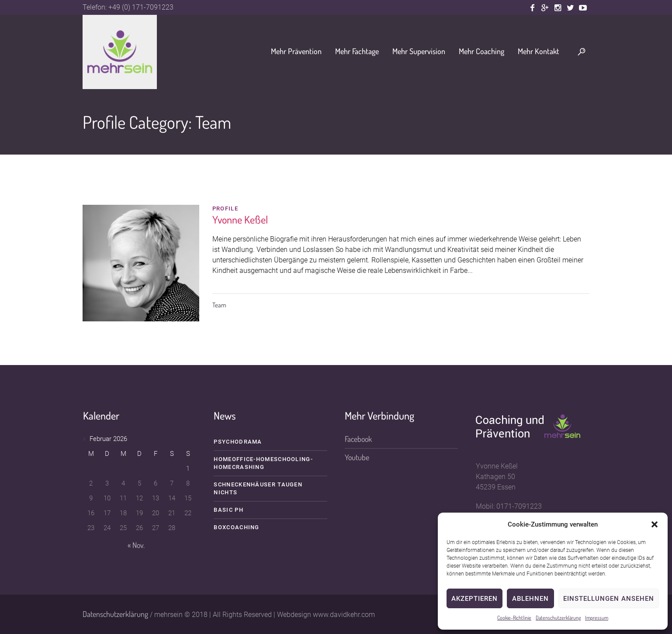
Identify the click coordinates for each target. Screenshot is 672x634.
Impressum (597, 618)
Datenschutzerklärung (558, 618)
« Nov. (136, 545)
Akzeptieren (475, 599)
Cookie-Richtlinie (514, 618)
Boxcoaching (236, 527)
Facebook (358, 439)
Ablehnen (530, 599)
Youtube (357, 457)
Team (219, 305)
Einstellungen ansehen (609, 599)
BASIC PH (228, 510)
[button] (655, 524)
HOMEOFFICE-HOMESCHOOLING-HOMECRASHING (263, 463)
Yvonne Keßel (240, 219)
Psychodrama (238, 442)
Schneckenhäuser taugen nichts (258, 488)
